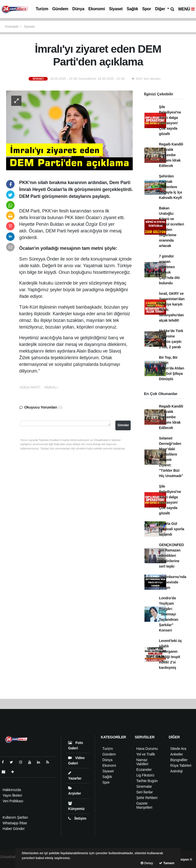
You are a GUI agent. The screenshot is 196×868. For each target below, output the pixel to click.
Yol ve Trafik (146, 754)
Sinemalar (144, 786)
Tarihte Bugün (147, 781)
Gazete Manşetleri (144, 805)
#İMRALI (51, 387)
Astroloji (176, 771)
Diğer (161, 9)
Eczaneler (144, 770)
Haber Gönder (14, 829)
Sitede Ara (178, 749)
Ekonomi (97, 9)
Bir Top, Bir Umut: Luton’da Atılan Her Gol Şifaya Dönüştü (171, 368)
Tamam (167, 863)
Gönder (123, 425)
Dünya (78, 9)
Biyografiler (179, 760)
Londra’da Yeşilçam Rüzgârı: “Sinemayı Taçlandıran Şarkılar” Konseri (169, 614)
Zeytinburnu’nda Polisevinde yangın (173, 582)
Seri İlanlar (145, 792)
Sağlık (132, 9)
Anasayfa (12, 26)
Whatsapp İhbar (15, 823)
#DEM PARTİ (30, 387)
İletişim (77, 818)
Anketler (177, 754)
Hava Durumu (147, 749)
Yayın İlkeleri (12, 795)
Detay (147, 863)
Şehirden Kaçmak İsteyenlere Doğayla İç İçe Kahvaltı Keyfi (171, 187)
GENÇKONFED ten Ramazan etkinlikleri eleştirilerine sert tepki (171, 556)
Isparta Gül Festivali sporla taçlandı (172, 529)
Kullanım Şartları (15, 817)
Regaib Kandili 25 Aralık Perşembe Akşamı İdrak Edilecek (171, 155)
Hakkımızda (12, 790)
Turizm (42, 9)
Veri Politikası (13, 801)
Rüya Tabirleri (181, 765)
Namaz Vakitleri (142, 762)
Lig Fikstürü (145, 775)
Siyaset (116, 9)
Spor (147, 9)
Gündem (60, 9)
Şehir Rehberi (147, 798)
